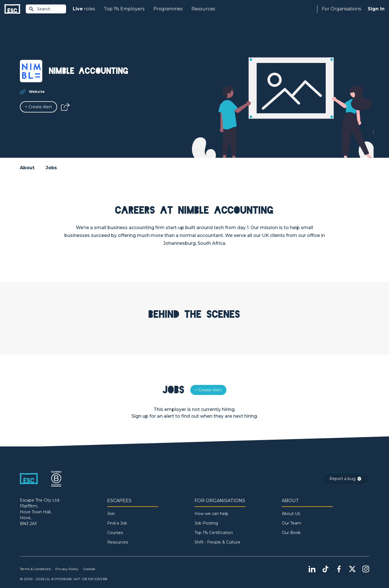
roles (84, 9)
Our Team (291, 523)
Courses (115, 533)
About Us (291, 514)
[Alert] (38, 107)
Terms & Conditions (35, 569)
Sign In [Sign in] (376, 9)
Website (37, 92)
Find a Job (117, 523)
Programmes (168, 9)
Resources (203, 9)
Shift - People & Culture (217, 542)
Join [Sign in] (111, 514)
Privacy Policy (67, 569)
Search (39, 9)
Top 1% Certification (214, 533)
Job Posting (206, 523)
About (27, 168)
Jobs (51, 168)
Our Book (291, 533)
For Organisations (341, 9)
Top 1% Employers (124, 9)
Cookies (89, 569)
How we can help (211, 514)
